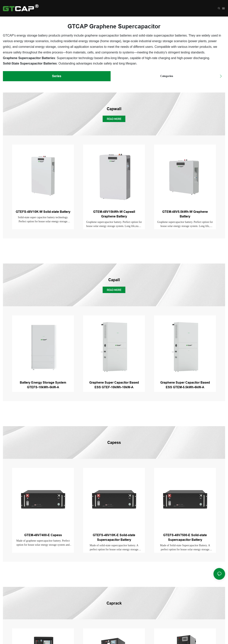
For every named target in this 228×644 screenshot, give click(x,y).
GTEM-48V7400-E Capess (43, 535)
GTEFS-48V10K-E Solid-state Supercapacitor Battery (114, 537)
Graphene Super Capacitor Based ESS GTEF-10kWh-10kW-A (114, 385)
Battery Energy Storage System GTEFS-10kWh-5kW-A (43, 385)
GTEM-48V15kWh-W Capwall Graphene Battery (114, 214)
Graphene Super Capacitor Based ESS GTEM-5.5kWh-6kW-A (185, 385)
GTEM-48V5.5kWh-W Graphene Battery (185, 214)
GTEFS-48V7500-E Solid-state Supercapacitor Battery (185, 537)
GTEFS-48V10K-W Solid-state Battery (43, 212)
